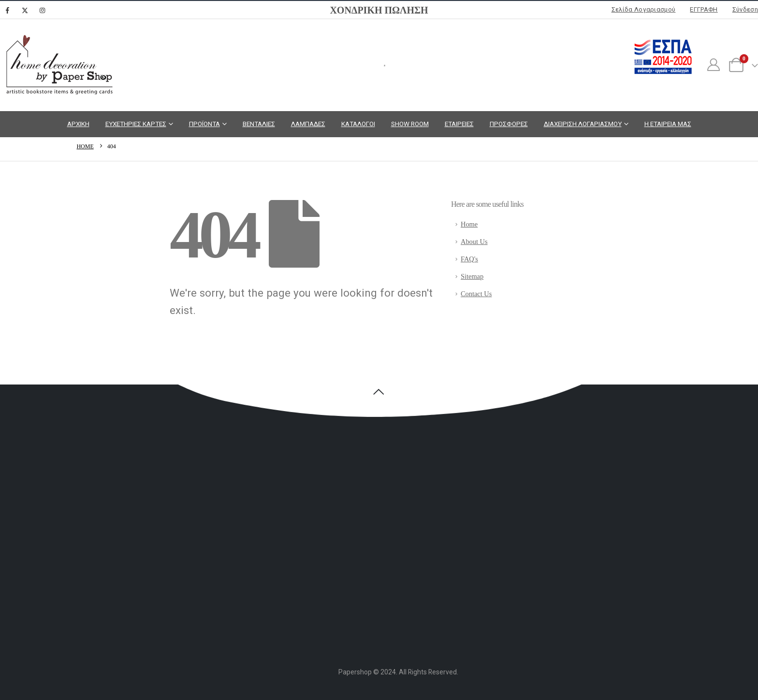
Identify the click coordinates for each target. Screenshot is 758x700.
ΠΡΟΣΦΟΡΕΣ (509, 124)
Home (469, 224)
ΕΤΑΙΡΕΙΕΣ (459, 124)
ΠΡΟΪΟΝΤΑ (204, 124)
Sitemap (472, 276)
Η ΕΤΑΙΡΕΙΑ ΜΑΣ (668, 124)
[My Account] (713, 65)
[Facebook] (7, 10)
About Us (474, 242)
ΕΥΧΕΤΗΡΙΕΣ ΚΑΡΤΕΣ (136, 124)
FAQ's (469, 259)
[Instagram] (42, 10)
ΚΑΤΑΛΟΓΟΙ (358, 124)
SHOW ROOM (410, 124)
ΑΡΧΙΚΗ (78, 124)
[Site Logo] (58, 65)
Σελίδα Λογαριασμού (644, 9)
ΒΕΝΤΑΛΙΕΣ (259, 124)
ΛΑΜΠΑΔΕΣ (308, 124)
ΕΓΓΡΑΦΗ (704, 9)
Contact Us (476, 294)
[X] (25, 10)
